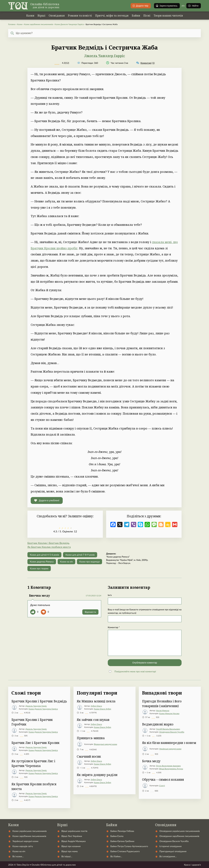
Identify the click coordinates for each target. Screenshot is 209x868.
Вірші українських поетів (74, 831)
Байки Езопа (117, 836)
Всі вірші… (67, 856)
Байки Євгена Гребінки (122, 841)
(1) (145, 63)
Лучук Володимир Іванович (168, 766)
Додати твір (140, 6)
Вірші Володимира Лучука (171, 769)
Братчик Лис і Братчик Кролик (35, 743)
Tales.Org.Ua (23, 865)
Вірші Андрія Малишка (73, 841)
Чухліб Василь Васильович (168, 729)
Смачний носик (89, 756)
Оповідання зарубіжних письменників (179, 836)
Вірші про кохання (71, 846)
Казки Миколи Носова (169, 713)
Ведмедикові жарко (158, 724)
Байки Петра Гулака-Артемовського (129, 846)
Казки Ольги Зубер (102, 709)
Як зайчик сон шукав (93, 720)
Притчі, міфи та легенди (112, 16)
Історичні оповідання (170, 846)
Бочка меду (151, 761)
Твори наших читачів (168, 16)
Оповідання (57, 16)
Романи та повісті (80, 16)
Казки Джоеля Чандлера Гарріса (69, 24)
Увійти (193, 6)
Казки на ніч (66, 562)
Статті (162, 786)
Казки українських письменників (29, 831)
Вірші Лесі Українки (72, 836)
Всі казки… (18, 856)
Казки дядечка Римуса (42, 562)
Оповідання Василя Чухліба (172, 732)
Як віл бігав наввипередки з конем (169, 743)
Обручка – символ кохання (163, 780)
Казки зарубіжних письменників (38, 24)
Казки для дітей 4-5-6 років (44, 555)
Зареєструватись (166, 6)
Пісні (147, 16)
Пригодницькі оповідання (173, 851)
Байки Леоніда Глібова (122, 831)
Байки (136, 16)
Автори (109, 817)
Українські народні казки (170, 749)
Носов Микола (163, 710)
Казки (30, 16)
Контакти (130, 817)
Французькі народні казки (105, 744)
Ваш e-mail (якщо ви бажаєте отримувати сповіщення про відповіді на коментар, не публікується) (145, 611)
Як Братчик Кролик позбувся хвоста (49, 547)
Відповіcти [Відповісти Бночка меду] (90, 612)
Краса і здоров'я (192, 865)
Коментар (114, 627)
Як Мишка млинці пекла (96, 701)
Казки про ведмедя (89, 562)
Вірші (41, 16)
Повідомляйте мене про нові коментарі (135, 671)
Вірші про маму (70, 851)
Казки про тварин (39, 568)
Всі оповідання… (168, 856)
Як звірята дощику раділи (97, 775)
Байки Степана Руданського (125, 851)
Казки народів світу (23, 846)
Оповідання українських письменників (180, 831)
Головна (12, 24)
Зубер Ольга (96, 706)
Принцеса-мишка (91, 738)
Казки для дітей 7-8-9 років (80, 555)
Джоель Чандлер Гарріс (104, 56)
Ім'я (110, 595)
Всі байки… (116, 856)
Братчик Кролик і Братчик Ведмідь (48, 543)
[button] (47, 500)
